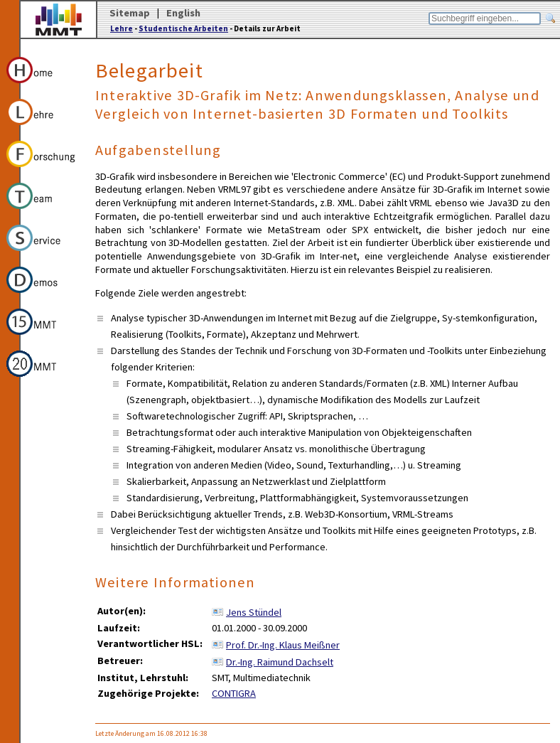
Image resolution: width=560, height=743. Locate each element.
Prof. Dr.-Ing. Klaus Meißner (283, 645)
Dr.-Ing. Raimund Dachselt (280, 662)
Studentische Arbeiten (183, 28)
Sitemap (130, 13)
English (183, 13)
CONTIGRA (234, 693)
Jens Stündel (254, 612)
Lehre (122, 28)
